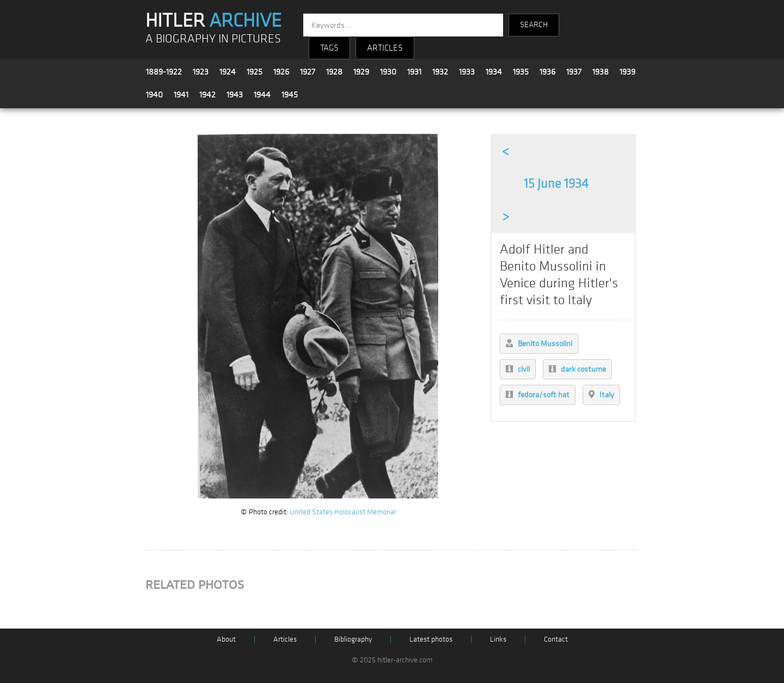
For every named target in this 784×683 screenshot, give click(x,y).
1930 (388, 72)
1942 (207, 95)
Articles (285, 639)
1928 (334, 72)
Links (498, 639)
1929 (361, 72)
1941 (181, 95)
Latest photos (431, 639)
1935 (521, 72)
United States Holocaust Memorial (343, 512)
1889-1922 (164, 72)
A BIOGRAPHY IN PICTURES (213, 39)
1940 (154, 95)
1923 (201, 72)
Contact (556, 639)
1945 (290, 95)
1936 (547, 72)
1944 (262, 95)
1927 (308, 72)
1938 (601, 72)
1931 (414, 72)
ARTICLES (385, 48)
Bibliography (353, 639)
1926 (281, 72)
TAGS (329, 48)
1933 (467, 72)
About (226, 639)
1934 (494, 72)
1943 (235, 95)
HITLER (213, 21)
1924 (228, 72)
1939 (627, 72)
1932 (440, 72)
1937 (574, 72)
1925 (255, 72)
